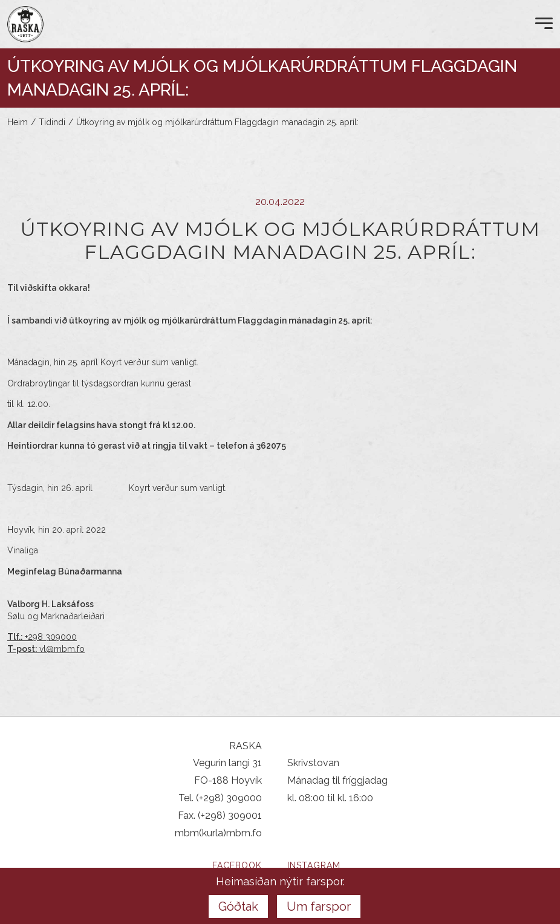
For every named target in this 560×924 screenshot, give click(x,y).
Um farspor (319, 906)
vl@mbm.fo (62, 649)
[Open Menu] (544, 24)
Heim (18, 122)
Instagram (314, 865)
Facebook (237, 865)
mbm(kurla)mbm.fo (218, 833)
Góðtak (238, 906)
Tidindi (52, 122)
